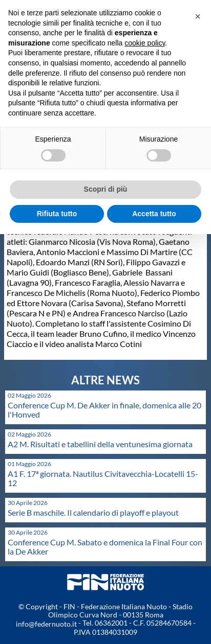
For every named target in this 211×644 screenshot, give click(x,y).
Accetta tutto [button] (154, 214)
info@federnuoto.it (46, 624)
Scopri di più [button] (106, 189)
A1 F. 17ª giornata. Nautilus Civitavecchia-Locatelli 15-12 (103, 478)
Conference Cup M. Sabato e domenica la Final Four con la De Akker (105, 547)
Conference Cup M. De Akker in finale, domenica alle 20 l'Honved (104, 410)
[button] (198, 16)
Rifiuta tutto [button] (57, 214)
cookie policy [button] (145, 43)
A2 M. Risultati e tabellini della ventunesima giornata (100, 444)
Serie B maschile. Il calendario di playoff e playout (93, 512)
